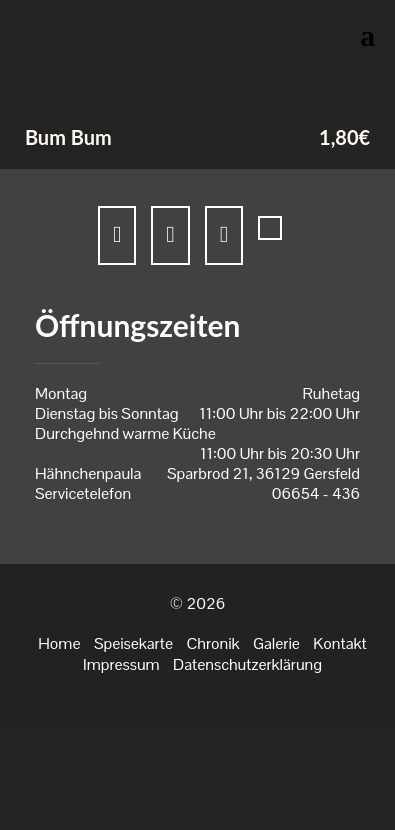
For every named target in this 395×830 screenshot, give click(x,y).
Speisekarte (133, 643)
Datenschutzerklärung (247, 664)
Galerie (276, 643)
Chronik (212, 643)
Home (59, 643)
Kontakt (339, 643)
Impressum (121, 664)
